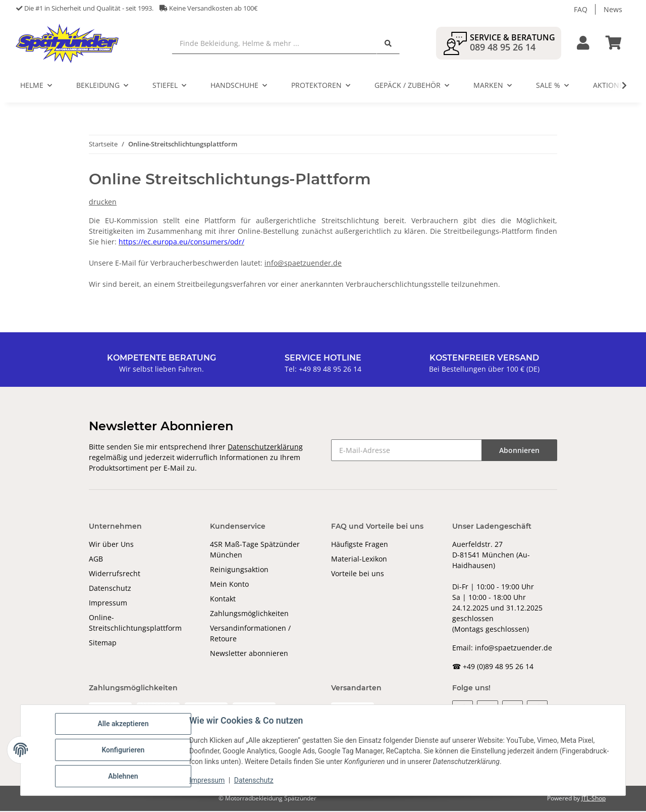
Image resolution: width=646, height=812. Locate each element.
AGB (96, 560)
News (613, 9)
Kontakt (223, 600)
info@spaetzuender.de (303, 264)
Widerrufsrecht (115, 574)
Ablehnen (123, 776)
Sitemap (103, 644)
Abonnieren (519, 451)
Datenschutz (110, 589)
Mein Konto (229, 585)
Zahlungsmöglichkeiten (249, 614)
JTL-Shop (594, 799)
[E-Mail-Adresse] (407, 451)
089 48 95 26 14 (503, 47)
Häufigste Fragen (360, 545)
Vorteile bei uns (358, 574)
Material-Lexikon (359, 560)
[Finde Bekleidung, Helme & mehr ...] (275, 44)
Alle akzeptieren (123, 724)
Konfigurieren (123, 750)
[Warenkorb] (618, 44)
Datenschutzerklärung (265, 448)
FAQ (581, 9)
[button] (583, 44)
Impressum (108, 604)
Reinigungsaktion (239, 570)
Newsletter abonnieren (249, 654)
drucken (103, 203)
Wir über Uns (111, 545)
